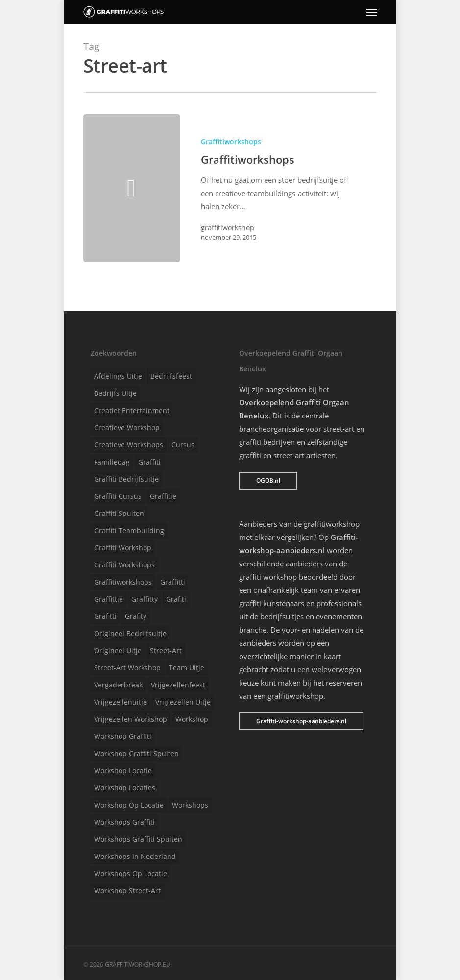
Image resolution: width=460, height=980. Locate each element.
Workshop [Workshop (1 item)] (192, 719)
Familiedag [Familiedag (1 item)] (112, 462)
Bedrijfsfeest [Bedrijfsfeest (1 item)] (171, 376)
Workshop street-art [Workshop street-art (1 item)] (127, 891)
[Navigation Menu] (372, 12)
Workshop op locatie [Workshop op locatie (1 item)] (129, 805)
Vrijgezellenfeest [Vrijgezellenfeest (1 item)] (178, 685)
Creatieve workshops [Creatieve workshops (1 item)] (129, 445)
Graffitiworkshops (231, 141)
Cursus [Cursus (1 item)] (183, 445)
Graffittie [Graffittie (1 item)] (109, 599)
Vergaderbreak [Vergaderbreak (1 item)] (118, 685)
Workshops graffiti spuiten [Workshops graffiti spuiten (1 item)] (138, 839)
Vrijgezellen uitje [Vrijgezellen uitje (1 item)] (183, 702)
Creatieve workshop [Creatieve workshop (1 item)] (127, 428)
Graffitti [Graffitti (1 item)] (173, 582)
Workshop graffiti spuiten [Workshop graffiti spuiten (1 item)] (136, 753)
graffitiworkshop (228, 228)
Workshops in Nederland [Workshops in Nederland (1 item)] (135, 856)
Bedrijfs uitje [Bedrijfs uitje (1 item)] (115, 393)
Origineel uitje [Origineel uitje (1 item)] (118, 650)
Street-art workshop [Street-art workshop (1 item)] (127, 668)
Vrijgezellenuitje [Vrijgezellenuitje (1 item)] (121, 702)
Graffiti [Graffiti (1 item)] (149, 462)
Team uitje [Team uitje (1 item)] (187, 668)
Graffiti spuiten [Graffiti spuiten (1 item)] (119, 513)
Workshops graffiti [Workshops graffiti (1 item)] (124, 822)
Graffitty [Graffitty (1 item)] (145, 599)
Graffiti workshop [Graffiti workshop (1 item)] (123, 548)
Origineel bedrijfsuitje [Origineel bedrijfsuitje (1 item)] (130, 633)
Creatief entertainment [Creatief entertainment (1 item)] (132, 410)
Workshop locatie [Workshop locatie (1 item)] (123, 771)
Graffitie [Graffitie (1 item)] (163, 496)
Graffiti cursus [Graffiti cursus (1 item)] (118, 496)
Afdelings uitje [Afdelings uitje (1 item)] (118, 376)
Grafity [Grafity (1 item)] (136, 616)
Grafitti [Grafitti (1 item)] (105, 616)
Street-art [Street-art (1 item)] (166, 650)
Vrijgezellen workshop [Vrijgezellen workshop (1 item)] (131, 719)
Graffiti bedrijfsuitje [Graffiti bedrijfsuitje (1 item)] (126, 479)
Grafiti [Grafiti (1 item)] (176, 599)
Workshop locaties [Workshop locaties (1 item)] (125, 788)
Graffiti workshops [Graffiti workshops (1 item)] (124, 565)
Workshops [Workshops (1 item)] (190, 805)
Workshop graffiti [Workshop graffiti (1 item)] (123, 736)
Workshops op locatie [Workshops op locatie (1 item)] (131, 873)
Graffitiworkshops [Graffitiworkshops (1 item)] (123, 582)
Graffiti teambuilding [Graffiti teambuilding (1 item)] (129, 530)
